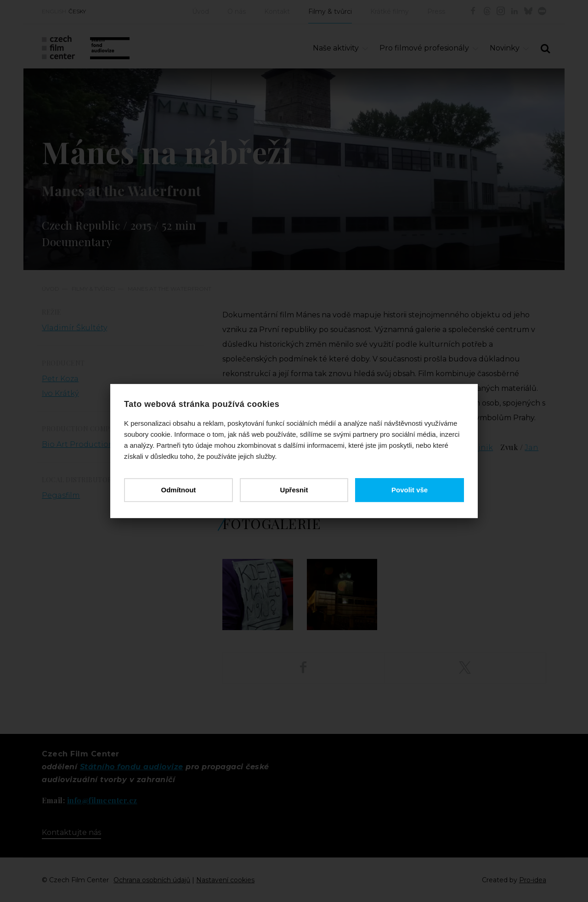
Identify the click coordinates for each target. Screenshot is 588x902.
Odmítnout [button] (178, 490)
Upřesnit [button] (294, 490)
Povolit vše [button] (410, 490)
